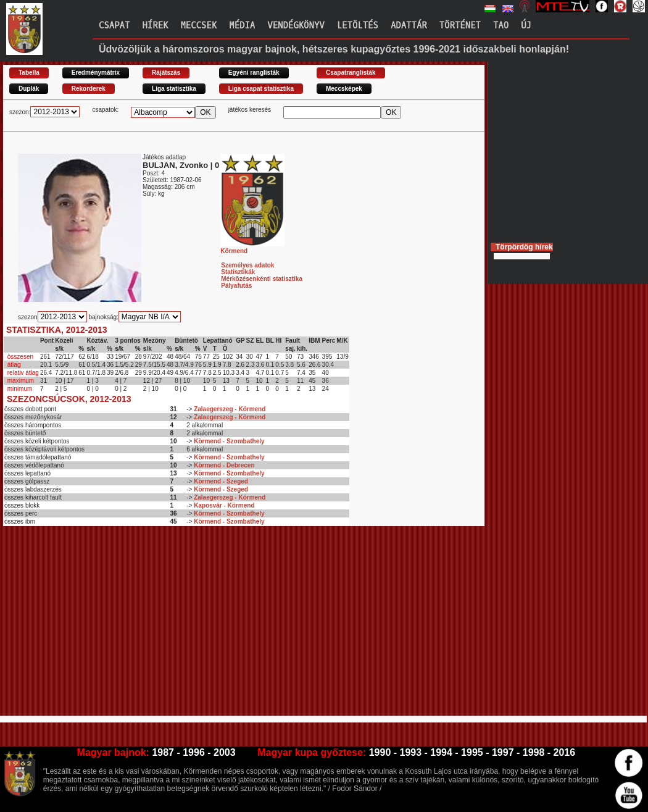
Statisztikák (238, 272)
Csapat (114, 26)
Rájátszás (166, 73)
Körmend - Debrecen (224, 465)
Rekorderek (89, 89)
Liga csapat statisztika (261, 89)
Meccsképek (344, 89)
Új (526, 26)
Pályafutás (236, 286)
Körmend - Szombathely (229, 441)
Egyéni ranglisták (254, 73)
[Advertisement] (210, 626)
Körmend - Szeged (221, 481)
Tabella (29, 73)
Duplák (29, 89)
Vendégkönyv (296, 26)
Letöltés (358, 26)
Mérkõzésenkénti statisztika (262, 279)
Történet (460, 26)
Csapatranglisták (351, 73)
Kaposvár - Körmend (224, 505)
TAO (501, 26)
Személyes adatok (247, 265)
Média (242, 26)
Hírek (155, 26)
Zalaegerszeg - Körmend (230, 409)
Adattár (409, 26)
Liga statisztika (174, 89)
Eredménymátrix (96, 73)
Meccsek (198, 26)
